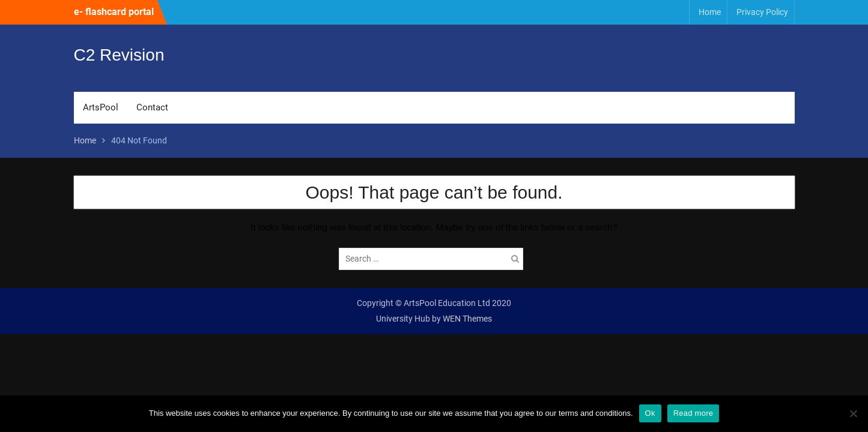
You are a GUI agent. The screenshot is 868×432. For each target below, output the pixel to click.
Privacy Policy (762, 12)
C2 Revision (119, 55)
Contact (152, 107)
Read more (693, 413)
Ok (650, 413)
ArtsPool (101, 107)
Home (710, 12)
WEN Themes (467, 319)
